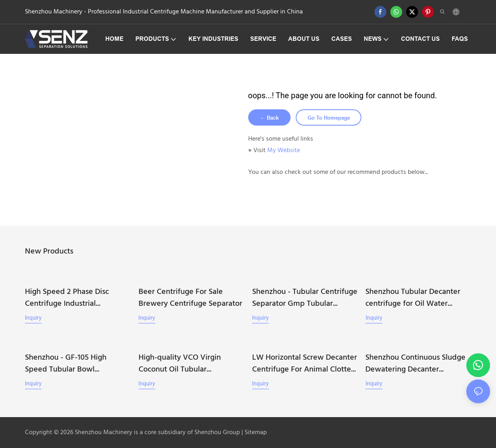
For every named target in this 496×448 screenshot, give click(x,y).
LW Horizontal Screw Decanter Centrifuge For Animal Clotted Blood (305, 363)
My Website (284, 152)
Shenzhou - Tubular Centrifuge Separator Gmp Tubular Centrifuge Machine (305, 299)
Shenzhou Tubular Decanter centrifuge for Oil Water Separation (413, 299)
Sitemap (255, 432)
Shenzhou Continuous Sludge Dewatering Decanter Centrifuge (415, 363)
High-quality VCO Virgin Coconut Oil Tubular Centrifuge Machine (180, 363)
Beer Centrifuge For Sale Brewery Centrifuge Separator (190, 299)
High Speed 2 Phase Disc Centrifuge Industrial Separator (67, 299)
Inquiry (33, 318)
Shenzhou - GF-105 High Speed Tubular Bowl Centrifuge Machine (66, 363)
